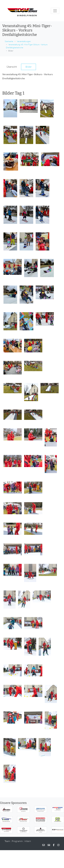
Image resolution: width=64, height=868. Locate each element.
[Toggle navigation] (55, 11)
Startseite (9, 41)
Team (7, 841)
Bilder (29, 67)
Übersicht (12, 67)
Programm (17, 841)
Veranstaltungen (24, 41)
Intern (28, 841)
